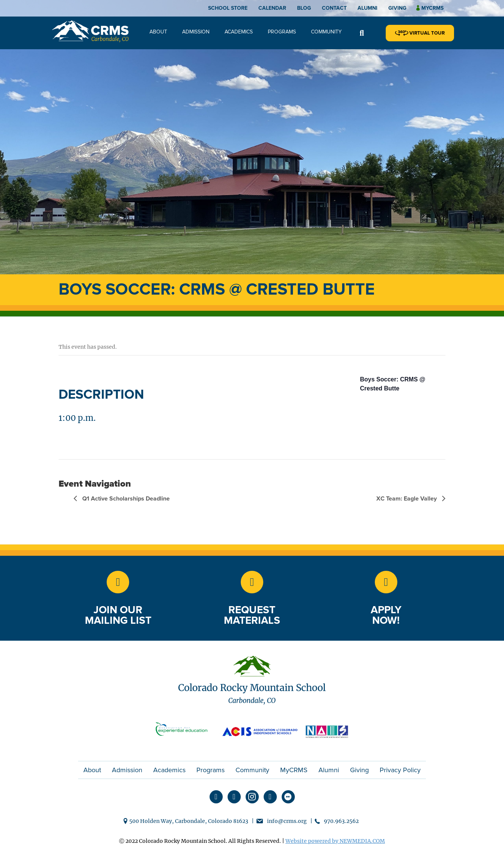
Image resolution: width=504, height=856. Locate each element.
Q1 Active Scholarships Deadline (125, 499)
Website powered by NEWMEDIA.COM (335, 841)
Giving (397, 8)
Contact (334, 8)
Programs (282, 32)
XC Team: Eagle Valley (407, 499)
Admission (196, 32)
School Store (228, 8)
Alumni (367, 8)
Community (326, 32)
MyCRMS (294, 770)
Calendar (272, 8)
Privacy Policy (400, 770)
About (158, 32)
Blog (304, 8)
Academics (239, 32)
